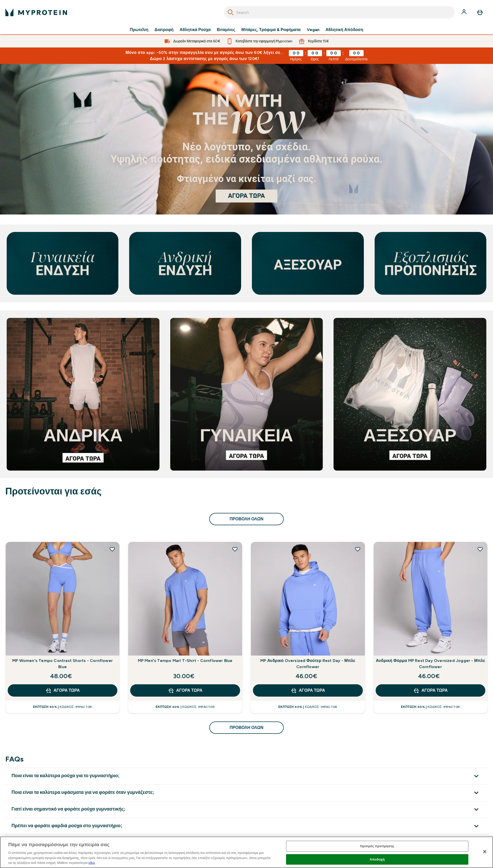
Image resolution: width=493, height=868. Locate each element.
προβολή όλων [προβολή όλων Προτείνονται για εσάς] (246, 519)
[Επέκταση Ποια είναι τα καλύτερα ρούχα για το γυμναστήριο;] (246, 776)
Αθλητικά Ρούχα (195, 30)
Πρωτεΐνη (139, 30)
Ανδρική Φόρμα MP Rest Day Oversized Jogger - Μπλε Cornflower (430, 664)
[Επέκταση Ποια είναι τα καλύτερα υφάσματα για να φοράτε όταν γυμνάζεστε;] (246, 793)
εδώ (92, 863)
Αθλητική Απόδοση (344, 30)
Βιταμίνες (226, 30)
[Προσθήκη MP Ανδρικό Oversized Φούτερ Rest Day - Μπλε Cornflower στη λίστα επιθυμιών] (358, 549)
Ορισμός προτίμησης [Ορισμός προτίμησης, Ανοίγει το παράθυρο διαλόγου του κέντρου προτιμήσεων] (377, 846)
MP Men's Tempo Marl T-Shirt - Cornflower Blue (185, 661)
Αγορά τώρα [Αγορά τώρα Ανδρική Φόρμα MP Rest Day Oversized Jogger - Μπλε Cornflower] (430, 690)
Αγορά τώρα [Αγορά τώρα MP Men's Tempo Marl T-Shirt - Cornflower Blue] (185, 690)
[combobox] (339, 12)
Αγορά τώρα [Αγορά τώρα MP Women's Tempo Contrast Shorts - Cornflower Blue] (63, 690)
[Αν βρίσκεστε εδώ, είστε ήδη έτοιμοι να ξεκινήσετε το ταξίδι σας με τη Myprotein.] (246, 139)
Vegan (313, 30)
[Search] (231, 12)
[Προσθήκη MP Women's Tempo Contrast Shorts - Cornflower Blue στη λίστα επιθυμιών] (112, 549)
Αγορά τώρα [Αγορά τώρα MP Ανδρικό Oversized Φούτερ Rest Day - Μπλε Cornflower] (308, 690)
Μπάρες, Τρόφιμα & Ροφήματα (271, 30)
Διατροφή (164, 30)
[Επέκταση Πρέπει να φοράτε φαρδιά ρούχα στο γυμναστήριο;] (246, 826)
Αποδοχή (377, 859)
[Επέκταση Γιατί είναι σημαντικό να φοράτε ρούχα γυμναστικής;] (246, 809)
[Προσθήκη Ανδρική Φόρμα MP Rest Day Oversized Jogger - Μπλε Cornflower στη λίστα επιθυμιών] (480, 549)
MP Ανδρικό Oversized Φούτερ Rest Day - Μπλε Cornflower (308, 664)
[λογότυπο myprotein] (36, 12)
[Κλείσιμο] (485, 852)
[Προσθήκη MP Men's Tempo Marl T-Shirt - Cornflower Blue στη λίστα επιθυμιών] (235, 549)
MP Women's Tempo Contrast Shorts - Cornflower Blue (63, 664)
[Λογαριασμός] (464, 12)
